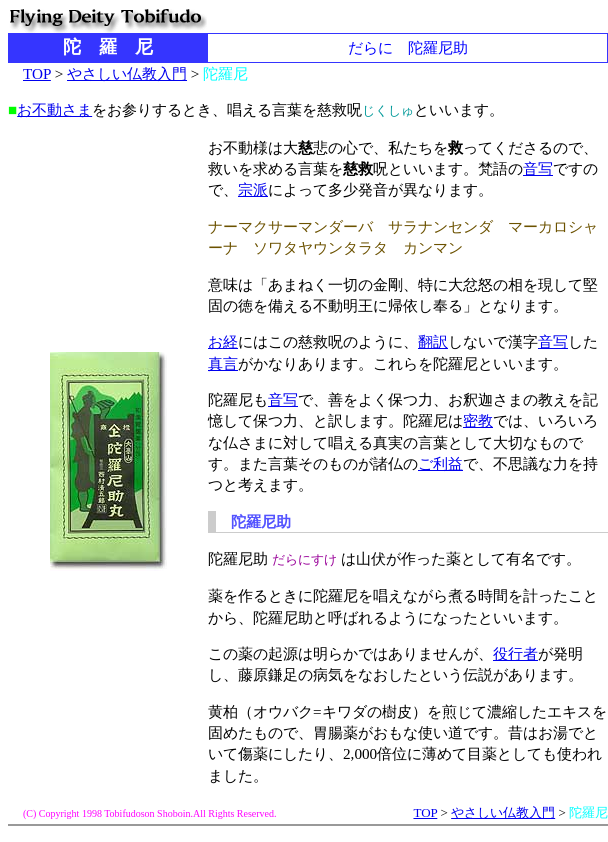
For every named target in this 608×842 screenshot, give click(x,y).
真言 (223, 363)
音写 (538, 168)
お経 (223, 341)
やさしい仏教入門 (127, 73)
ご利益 (440, 463)
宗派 (253, 189)
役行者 (515, 653)
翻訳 (433, 341)
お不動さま (54, 109)
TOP (37, 73)
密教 (478, 420)
